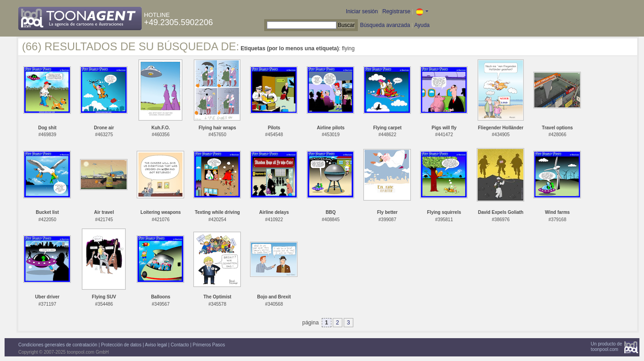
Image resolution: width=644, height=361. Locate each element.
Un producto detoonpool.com (607, 347)
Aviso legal (156, 345)
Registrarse (396, 11)
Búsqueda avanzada (385, 25)
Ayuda (422, 25)
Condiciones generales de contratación (58, 345)
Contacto (180, 345)
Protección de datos (121, 345)
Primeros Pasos (209, 345)
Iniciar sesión (362, 11)
